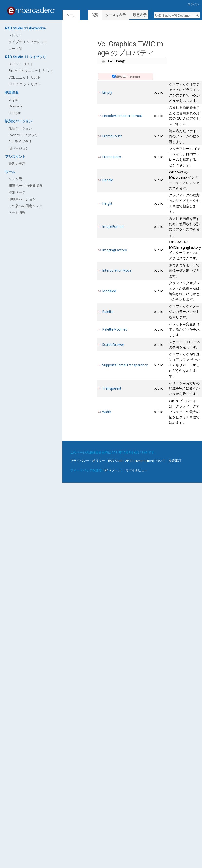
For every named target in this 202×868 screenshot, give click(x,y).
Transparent (112, 388)
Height (107, 203)
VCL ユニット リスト (25, 77)
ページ (71, 15)
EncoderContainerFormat (122, 116)
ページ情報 (17, 212)
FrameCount (112, 136)
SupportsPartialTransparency (125, 365)
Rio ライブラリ (20, 141)
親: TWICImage (114, 61)
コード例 (15, 49)
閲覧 (97, 15)
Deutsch (15, 106)
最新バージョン (20, 128)
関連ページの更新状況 (26, 186)
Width (107, 412)
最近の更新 (17, 163)
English (14, 99)
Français (15, 113)
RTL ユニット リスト (25, 84)
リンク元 (15, 179)
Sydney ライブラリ (23, 135)
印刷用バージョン (22, 199)
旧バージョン (19, 148)
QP (106, 470)
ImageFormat (113, 227)
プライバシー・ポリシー (87, 461)
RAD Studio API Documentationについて (137, 461)
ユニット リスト (21, 64)
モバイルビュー (136, 470)
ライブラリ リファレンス (28, 42)
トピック (15, 35)
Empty (107, 92)
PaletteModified (115, 329)
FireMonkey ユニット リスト (31, 71)
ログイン (193, 4)
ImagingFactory (115, 250)
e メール (115, 470)
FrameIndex (112, 157)
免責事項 (175, 461)
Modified (109, 291)
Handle (108, 180)
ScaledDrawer (113, 344)
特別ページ (17, 192)
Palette (108, 312)
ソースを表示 (117, 15)
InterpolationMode (117, 270)
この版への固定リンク (26, 206)
